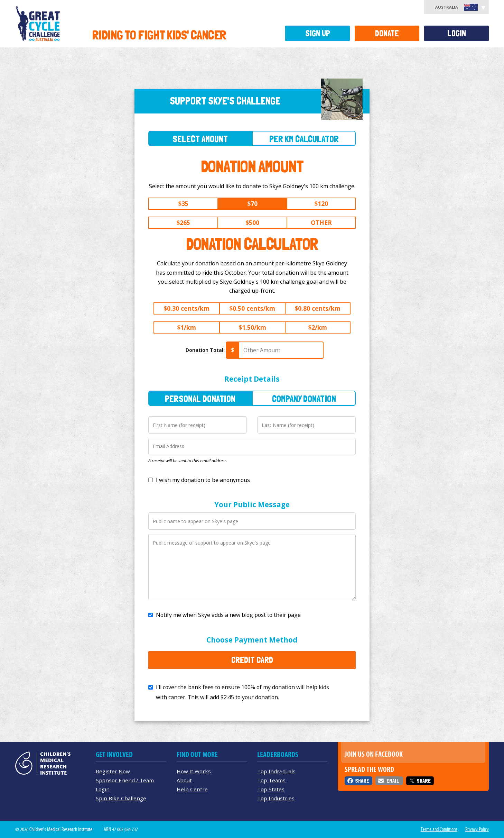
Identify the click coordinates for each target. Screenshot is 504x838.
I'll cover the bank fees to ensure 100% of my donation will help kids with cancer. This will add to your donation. (242, 692)
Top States (271, 789)
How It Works (194, 771)
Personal (200, 399)
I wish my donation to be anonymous (203, 480)
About (184, 780)
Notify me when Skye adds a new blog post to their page (228, 615)
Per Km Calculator (304, 139)
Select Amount (200, 139)
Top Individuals (276, 771)
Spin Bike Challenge (121, 798)
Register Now (113, 771)
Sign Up (318, 33)
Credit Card (252, 660)
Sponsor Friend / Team (125, 780)
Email (393, 781)
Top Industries (276, 798)
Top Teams (271, 780)
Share (362, 781)
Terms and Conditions (439, 829)
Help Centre (192, 789)
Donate (387, 33)
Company (304, 399)
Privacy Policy (477, 829)
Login (457, 33)
